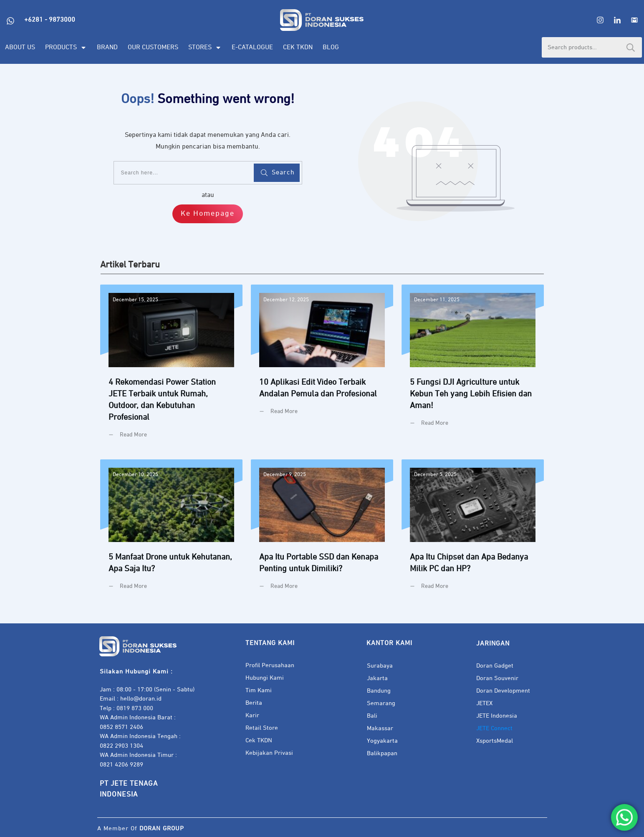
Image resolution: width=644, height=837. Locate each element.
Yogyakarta (382, 741)
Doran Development (503, 691)
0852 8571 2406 (121, 727)
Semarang (381, 703)
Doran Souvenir (497, 678)
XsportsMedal (495, 741)
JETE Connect (494, 728)
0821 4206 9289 (121, 765)
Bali (372, 716)
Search (631, 47)
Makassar (380, 728)
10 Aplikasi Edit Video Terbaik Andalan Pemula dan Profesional (322, 368)
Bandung (379, 691)
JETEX (484, 703)
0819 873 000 (135, 708)
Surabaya (380, 666)
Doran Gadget (495, 666)
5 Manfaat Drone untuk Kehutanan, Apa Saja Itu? (171, 531)
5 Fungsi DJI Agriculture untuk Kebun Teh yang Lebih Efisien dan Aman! (473, 368)
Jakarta (377, 678)
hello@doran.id (141, 699)
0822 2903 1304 (121, 746)
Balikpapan (382, 753)
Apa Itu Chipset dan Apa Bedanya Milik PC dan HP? (473, 531)
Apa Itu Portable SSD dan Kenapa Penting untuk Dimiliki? (322, 531)
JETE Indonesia (497, 716)
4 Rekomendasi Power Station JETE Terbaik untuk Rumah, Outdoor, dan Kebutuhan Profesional (171, 368)
